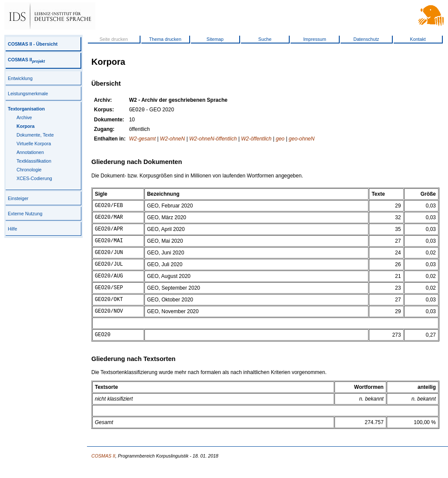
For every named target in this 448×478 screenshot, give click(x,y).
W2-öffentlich (256, 140)
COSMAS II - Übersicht (33, 44)
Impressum (315, 39)
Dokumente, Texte (35, 135)
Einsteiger (18, 198)
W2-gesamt (142, 140)
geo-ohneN (302, 140)
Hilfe (12, 229)
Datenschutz (366, 39)
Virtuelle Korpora (34, 144)
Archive (24, 117)
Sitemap (215, 39)
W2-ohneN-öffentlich (213, 140)
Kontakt (418, 39)
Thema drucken (165, 39)
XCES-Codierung (34, 178)
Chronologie (29, 170)
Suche (265, 39)
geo (280, 140)
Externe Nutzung (25, 214)
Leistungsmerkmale (28, 94)
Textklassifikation (34, 161)
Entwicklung (20, 78)
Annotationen (30, 152)
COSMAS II (26, 60)
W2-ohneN (172, 140)
